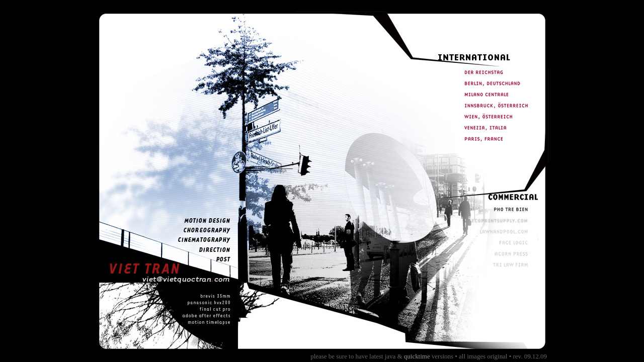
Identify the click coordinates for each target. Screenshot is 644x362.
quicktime (417, 356)
